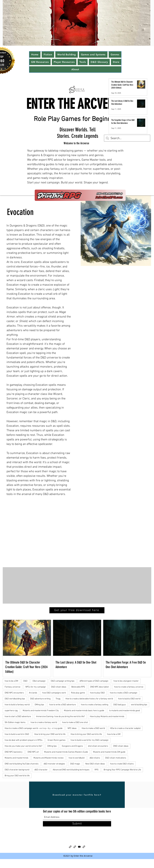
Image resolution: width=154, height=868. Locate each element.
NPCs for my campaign (36, 687)
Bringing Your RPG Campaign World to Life (122, 770)
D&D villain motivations (116, 758)
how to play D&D (97, 693)
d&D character (41, 770)
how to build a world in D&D (17, 734)
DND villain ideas (121, 746)
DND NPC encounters (14, 693)
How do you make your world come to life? (23, 746)
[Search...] (127, 138)
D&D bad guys (120, 705)
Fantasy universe (13, 687)
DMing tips (39, 705)
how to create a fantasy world (44, 722)
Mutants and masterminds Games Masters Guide (66, 752)
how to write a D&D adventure (63, 705)
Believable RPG (78, 687)
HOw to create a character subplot (125, 728)
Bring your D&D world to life (17, 776)
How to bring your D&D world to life (86, 734)
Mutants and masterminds (17, 758)
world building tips (139, 705)
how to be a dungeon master (126, 681)
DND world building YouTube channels (22, 764)
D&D (25, 681)
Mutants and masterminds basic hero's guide (84, 711)
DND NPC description (100, 687)
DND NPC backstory (14, 752)
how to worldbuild (77, 758)
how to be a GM (114, 734)
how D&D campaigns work (54, 693)
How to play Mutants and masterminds (107, 717)
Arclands (33, 693)
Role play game (78, 693)
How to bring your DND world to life (50, 734)
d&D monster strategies (54, 764)
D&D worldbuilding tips (15, 699)
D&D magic (75, 764)
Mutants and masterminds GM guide (109, 752)
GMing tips (52, 746)
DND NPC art (33, 752)
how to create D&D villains (122, 764)
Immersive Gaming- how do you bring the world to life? (60, 717)
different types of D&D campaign (94, 681)
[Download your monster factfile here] (77, 795)
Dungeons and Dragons (72, 746)
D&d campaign (39, 681)
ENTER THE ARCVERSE (75, 104)
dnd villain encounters (98, 746)
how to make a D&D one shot (75, 722)
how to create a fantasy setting (95, 705)
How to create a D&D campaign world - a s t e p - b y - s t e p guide (34, 728)
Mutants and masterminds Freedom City (41, 711)
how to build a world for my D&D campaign (90, 740)
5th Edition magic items (15, 722)
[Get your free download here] (77, 610)
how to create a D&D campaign (124, 693)
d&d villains (95, 758)
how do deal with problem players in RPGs (24, 740)
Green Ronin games (57, 740)
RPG (97, 770)
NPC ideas (72, 728)
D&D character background (17, 770)
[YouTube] (79, 847)
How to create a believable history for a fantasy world (89, 699)
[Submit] (77, 824)
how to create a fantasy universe (129, 687)
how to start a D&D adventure (18, 717)
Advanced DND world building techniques (71, 770)
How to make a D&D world (93, 728)
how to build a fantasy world (17, 705)
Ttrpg (58, 699)
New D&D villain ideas (95, 764)
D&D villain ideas (59, 687)
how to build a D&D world (129, 699)
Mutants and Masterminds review (49, 758)
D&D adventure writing (40, 699)
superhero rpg (11, 711)
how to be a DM (11, 681)
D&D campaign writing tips (63, 681)
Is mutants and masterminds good (125, 711)
